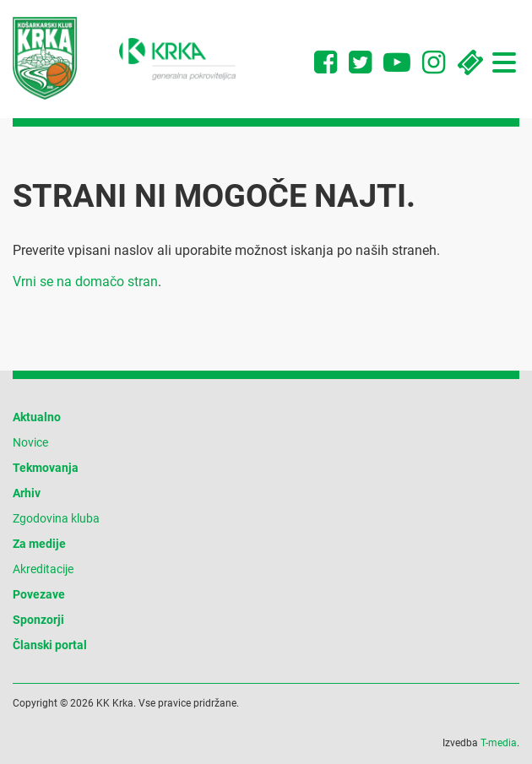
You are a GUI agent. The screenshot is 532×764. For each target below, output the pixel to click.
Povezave (39, 594)
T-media (499, 743)
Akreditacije (43, 569)
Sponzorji (38, 620)
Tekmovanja (46, 468)
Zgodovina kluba (56, 518)
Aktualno (37, 417)
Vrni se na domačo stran (85, 282)
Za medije (39, 544)
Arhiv (27, 493)
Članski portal (50, 645)
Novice (30, 442)
